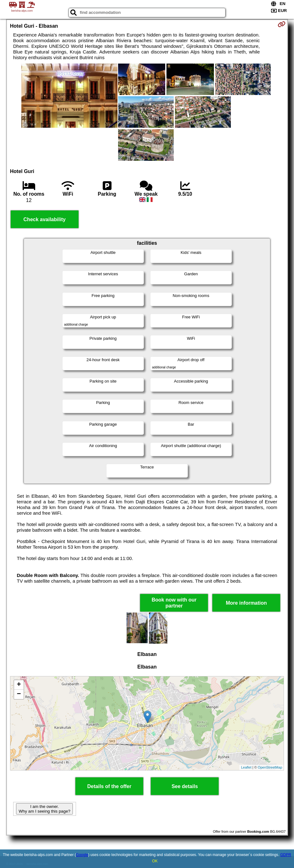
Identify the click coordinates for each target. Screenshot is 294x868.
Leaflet (246, 767)
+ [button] (19, 685)
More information (246, 603)
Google (82, 855)
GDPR (286, 855)
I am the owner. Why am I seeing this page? (44, 809)
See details (185, 786)
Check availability (45, 219)
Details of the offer (109, 786)
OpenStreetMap (270, 767)
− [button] (19, 694)
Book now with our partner (174, 603)
